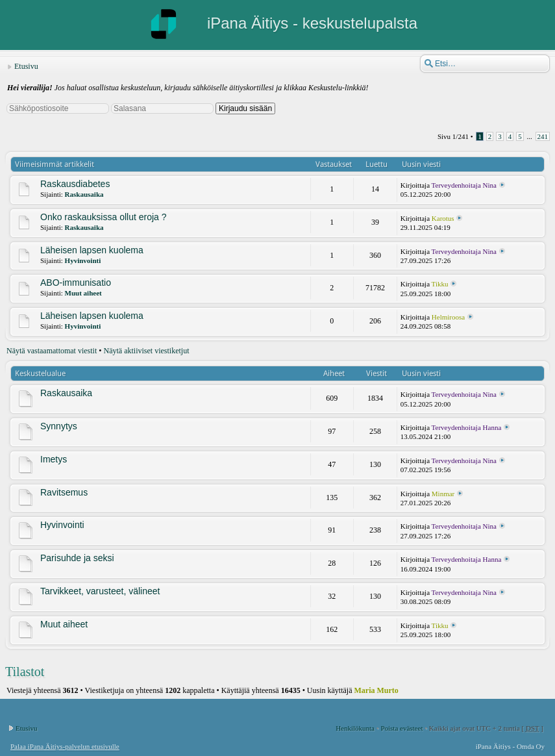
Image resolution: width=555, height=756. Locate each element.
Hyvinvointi (83, 260)
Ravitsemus (64, 492)
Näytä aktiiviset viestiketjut (147, 351)
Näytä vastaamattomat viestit (52, 351)
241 (543, 136)
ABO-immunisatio (76, 283)
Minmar (443, 494)
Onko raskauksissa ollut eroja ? (104, 217)
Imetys (54, 459)
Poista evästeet (401, 728)
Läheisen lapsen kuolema (92, 250)
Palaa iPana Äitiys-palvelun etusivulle (65, 746)
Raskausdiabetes (75, 184)
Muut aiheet (83, 293)
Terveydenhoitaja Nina (464, 185)
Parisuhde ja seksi (77, 558)
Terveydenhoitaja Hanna (467, 427)
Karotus (443, 218)
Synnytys (59, 426)
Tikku (440, 284)
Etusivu (26, 66)
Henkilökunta (355, 728)
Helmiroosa (448, 317)
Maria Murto (376, 690)
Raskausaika (84, 194)
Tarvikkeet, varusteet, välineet (100, 591)
